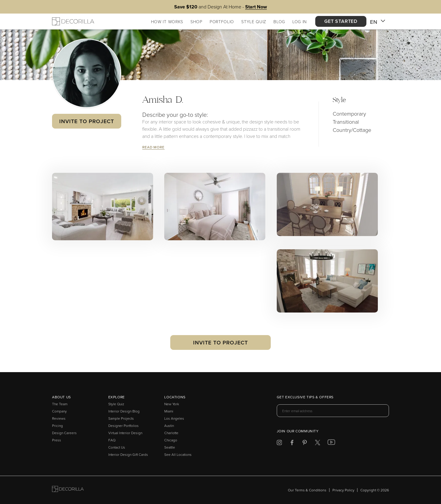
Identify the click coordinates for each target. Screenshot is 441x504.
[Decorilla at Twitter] (318, 444)
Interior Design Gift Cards (128, 454)
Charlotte (171, 433)
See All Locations (178, 454)
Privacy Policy (343, 490)
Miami (169, 411)
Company (59, 411)
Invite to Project (86, 121)
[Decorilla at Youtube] (331, 443)
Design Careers (64, 433)
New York (172, 404)
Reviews (59, 418)
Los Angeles (174, 418)
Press (57, 440)
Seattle (170, 447)
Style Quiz (116, 404)
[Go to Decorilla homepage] (68, 490)
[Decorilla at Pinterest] (305, 444)
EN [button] (378, 22)
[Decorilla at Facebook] (292, 444)
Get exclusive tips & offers (305, 397)
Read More (153, 147)
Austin (169, 426)
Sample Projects (121, 418)
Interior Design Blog (124, 411)
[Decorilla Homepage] (73, 21)
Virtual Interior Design (125, 433)
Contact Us (117, 447)
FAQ (112, 440)
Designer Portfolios (123, 426)
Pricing (57, 426)
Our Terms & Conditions (307, 490)
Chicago (171, 440)
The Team (60, 404)
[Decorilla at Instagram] (279, 444)
